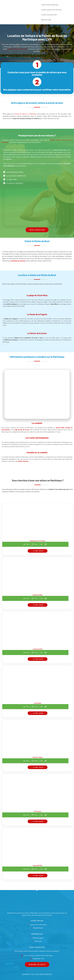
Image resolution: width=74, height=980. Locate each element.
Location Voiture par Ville (49, 15)
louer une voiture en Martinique (17, 49)
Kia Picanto (38, 811)
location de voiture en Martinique (25, 114)
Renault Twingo (38, 757)
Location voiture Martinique (50, 5)
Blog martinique (46, 20)
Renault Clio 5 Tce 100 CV (38, 541)
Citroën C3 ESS (38, 649)
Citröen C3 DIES (38, 595)
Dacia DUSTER (38, 865)
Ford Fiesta (38, 703)
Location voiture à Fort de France (52, 10)
